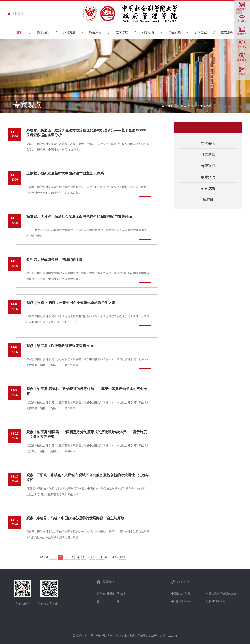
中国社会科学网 (181, 601)
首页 (184, 106)
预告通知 (242, 21)
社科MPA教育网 (216, 601)
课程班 (242, 74)
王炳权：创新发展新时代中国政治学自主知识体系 (65, 173)
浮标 (193, 106)
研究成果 (242, 60)
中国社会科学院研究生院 (221, 593)
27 (92, 557)
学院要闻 (242, 9)
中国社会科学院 (181, 593)
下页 (100, 557)
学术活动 (242, 47)
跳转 (122, 557)
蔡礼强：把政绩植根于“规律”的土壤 (54, 260)
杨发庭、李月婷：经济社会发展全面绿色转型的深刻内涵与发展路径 (79, 216)
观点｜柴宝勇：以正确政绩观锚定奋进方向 (60, 346)
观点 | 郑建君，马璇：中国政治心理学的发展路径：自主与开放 (75, 518)
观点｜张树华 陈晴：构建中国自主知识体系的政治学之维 (71, 303)
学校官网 (18, 13)
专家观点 (208, 166)
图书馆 (111, 593)
